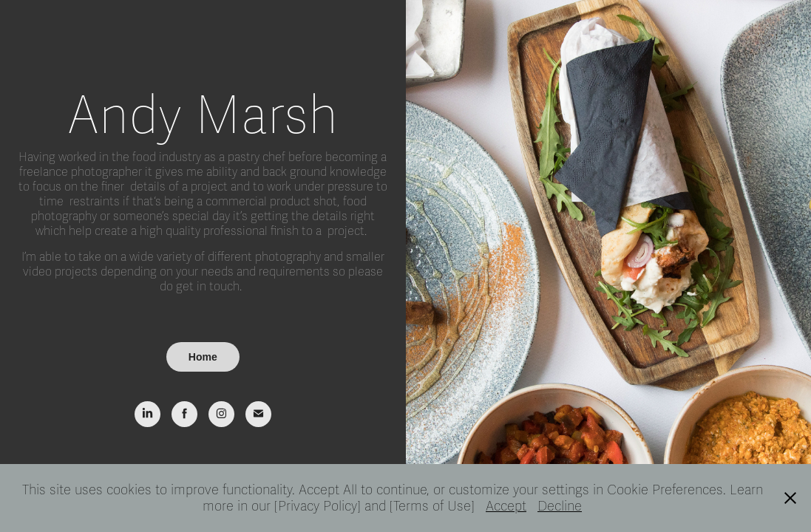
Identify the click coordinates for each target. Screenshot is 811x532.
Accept (506, 506)
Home (203, 357)
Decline (560, 506)
